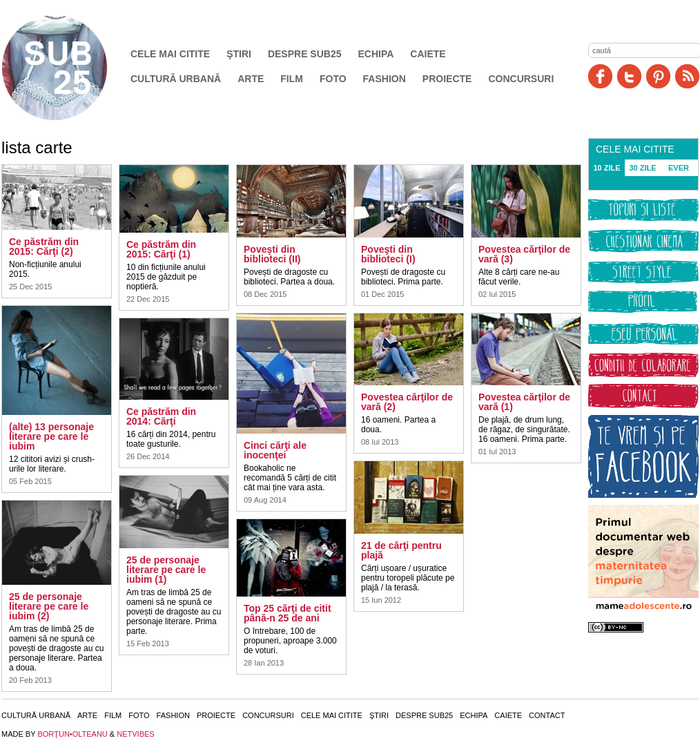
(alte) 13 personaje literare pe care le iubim (51, 436)
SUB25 (70, 68)
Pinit (658, 76)
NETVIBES (135, 734)
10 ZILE (606, 168)
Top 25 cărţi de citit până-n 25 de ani (288, 613)
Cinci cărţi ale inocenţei (275, 450)
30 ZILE (642, 168)
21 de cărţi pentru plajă (401, 550)
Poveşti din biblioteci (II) (272, 254)
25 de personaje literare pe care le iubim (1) (166, 570)
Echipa (376, 54)
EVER (679, 168)
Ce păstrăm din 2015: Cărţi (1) (161, 249)
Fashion (385, 79)
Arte (251, 79)
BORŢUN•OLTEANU (72, 734)
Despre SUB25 (305, 54)
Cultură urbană (176, 79)
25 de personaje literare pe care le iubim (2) (49, 606)
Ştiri (239, 54)
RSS (687, 76)
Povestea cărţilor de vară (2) (407, 402)
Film (292, 79)
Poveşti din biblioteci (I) (388, 254)
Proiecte (447, 79)
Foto (333, 79)
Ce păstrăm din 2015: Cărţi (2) (44, 246)
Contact (547, 715)
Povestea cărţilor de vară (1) (524, 402)
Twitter (629, 76)
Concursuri (521, 79)
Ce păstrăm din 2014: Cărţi (161, 416)
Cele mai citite (170, 54)
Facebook (600, 76)
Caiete (428, 54)
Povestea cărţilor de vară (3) (524, 254)
